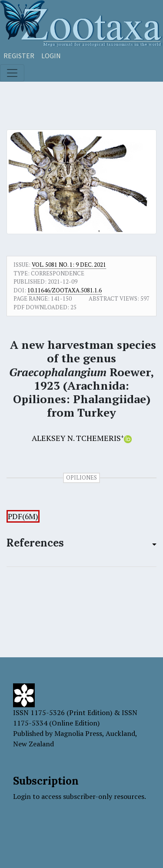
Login (51, 56)
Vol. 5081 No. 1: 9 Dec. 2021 (69, 265)
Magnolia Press (78, 733)
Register (19, 56)
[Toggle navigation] (12, 73)
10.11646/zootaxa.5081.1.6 (65, 290)
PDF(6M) (23, 516)
